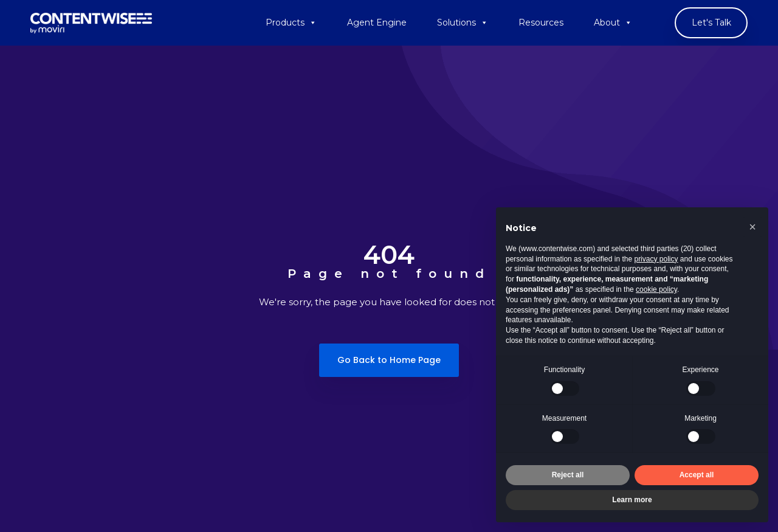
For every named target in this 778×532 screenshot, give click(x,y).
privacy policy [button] (656, 259)
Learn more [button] (632, 500)
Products (291, 22)
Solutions (463, 22)
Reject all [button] (568, 475)
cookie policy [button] (656, 289)
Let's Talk (711, 22)
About (613, 22)
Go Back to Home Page (389, 360)
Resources (541, 22)
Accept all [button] (697, 475)
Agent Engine (377, 22)
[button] (752, 227)
